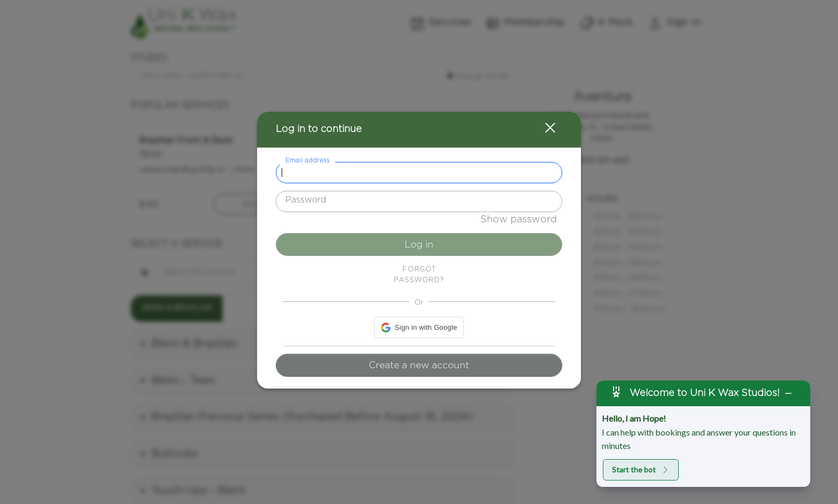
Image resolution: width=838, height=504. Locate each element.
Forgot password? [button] (419, 275)
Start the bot (641, 470)
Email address (308, 160)
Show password (519, 220)
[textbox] (419, 173)
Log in (419, 245)
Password (306, 200)
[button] (544, 130)
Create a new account (419, 366)
